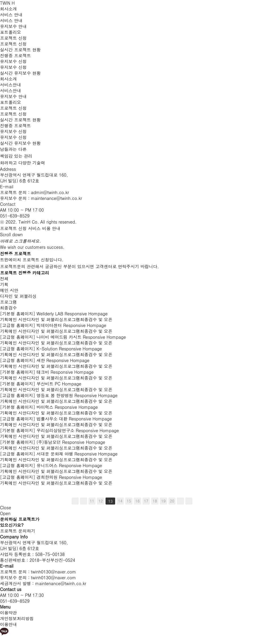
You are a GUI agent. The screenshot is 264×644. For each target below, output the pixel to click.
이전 (84, 501)
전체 (4, 279)
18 (155, 501)
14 (120, 501)
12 (101, 501)
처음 (75, 501)
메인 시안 (9, 290)
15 (129, 501)
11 (92, 501)
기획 (4, 284)
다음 (180, 501)
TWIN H (7, 3)
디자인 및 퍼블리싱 (18, 296)
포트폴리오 (11, 32)
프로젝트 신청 (13, 38)
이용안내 (8, 624)
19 (163, 501)
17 (146, 501)
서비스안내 (11, 85)
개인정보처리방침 (17, 618)
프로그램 (8, 302)
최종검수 (8, 308)
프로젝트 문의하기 (18, 531)
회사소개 (8, 9)
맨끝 (189, 501)
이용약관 (8, 613)
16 (137, 501)
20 (172, 501)
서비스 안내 (11, 15)
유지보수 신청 (13, 61)
